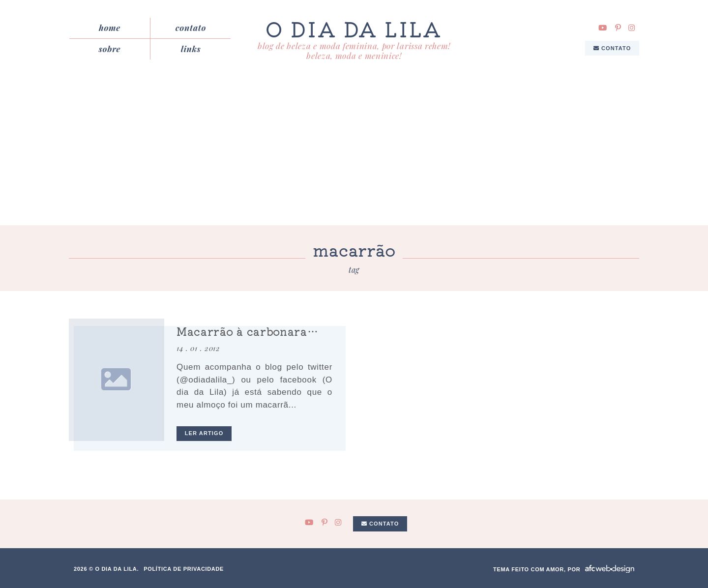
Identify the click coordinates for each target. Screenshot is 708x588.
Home (110, 28)
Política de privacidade (184, 569)
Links (191, 49)
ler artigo (204, 433)
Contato (191, 28)
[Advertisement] (354, 151)
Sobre (110, 49)
